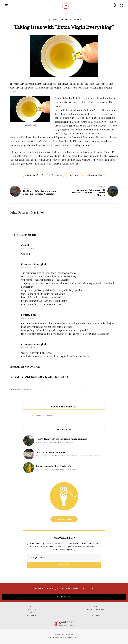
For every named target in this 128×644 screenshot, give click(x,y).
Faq (96, 613)
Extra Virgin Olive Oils (36, 175)
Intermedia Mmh (72, 638)
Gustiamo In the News (96, 609)
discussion (41, 84)
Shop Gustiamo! (64, 519)
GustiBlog (96, 606)
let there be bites (94, 175)
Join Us (32, 613)
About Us (32, 609)
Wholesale (96, 616)
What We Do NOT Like (71, 20)
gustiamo (28, 145)
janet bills (74, 175)
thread (65, 84)
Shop (32, 606)
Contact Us (32, 616)
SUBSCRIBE (64, 597)
